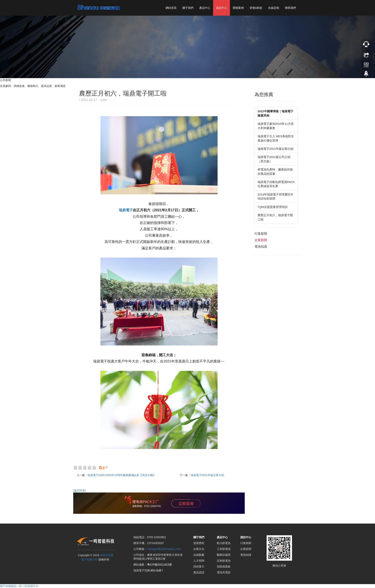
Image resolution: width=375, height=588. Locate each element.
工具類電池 (224, 549)
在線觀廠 (199, 555)
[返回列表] (79, 490)
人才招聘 (199, 561)
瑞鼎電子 (126, 210)
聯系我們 (290, 8)
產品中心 (205, 8)
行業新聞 (261, 234)
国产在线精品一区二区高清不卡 (19, 586)
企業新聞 (261, 240)
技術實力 (199, 567)
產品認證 (199, 572)
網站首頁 (171, 8)
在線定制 (274, 8)
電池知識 (261, 247)
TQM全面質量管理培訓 (273, 207)
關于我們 (188, 8)
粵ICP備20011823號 (160, 565)
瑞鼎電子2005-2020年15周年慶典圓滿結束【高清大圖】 (122, 475)
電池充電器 (224, 572)
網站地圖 (156, 570)
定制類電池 (224, 561)
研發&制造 (256, 8)
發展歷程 (199, 543)
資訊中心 (221, 8)
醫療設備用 (224, 555)
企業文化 (199, 549)
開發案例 (238, 8)
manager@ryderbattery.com (164, 549)
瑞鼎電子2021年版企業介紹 (207, 475)
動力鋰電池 (224, 543)
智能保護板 (224, 567)
